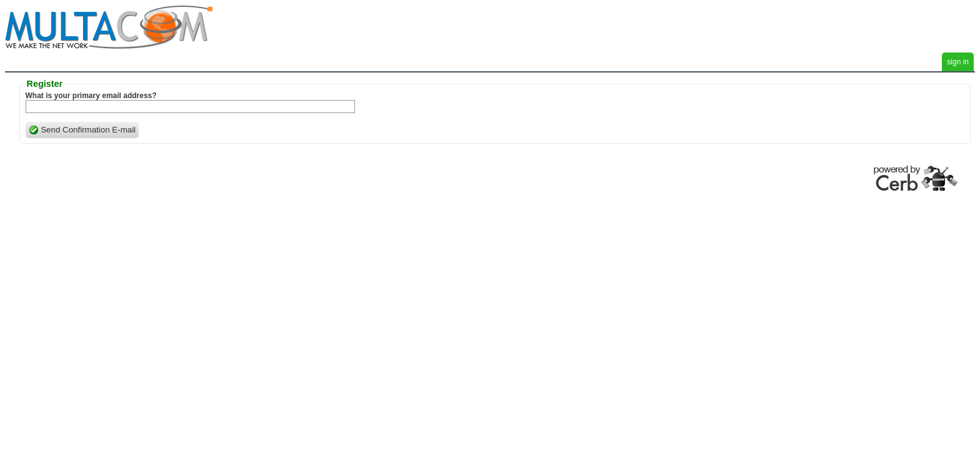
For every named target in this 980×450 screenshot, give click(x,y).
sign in (958, 62)
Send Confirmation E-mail (82, 130)
